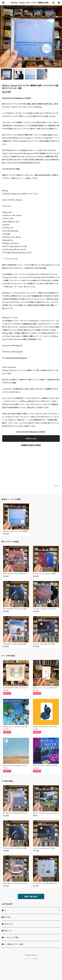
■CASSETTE (7, 924)
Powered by (31, 959)
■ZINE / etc (7, 931)
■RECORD (6, 917)
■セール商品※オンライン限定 (13, 944)
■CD (4, 911)
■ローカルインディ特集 (10, 938)
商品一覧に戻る (31, 897)
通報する (57, 486)
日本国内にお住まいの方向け (31, 445)
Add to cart (31, 438)
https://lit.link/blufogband (16, 358)
